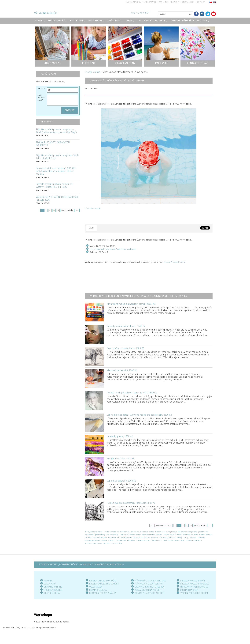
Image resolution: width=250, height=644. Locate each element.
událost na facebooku (126, 249)
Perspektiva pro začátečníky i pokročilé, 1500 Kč (131, 503)
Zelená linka (188, 2)
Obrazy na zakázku (194, 540)
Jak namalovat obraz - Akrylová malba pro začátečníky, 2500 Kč (139, 415)
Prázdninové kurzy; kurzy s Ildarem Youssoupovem (176, 532)
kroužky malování (125, 538)
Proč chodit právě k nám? (174, 540)
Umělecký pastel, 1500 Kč (120, 436)
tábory (180, 538)
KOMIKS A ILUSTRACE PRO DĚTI (149, 593)
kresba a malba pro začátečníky (117, 532)
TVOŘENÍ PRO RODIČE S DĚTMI (194, 593)
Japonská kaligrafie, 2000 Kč (121, 481)
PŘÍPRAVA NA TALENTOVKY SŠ (194, 587)
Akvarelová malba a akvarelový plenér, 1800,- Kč (131, 304)
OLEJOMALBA (96, 587)
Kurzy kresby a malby (94, 532)
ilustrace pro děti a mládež (194, 535)
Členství (112, 540)
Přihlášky (131, 540)
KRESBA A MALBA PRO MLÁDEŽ (195, 584)
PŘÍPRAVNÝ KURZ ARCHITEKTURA (150, 581)
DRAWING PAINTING (53, 587)
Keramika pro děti (100, 538)
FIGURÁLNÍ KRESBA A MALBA (103, 593)
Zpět (91, 228)
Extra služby (117, 543)
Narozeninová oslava (94, 543)
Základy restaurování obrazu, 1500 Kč (126, 326)
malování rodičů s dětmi (152, 535)
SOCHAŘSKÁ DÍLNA (189, 590)
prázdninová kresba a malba (142, 532)
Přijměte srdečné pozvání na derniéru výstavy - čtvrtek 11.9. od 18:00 (55, 186)
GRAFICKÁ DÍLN (51, 593)
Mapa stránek (150, 2)
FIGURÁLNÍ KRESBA (53, 590)
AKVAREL (48, 581)
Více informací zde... (94, 209)
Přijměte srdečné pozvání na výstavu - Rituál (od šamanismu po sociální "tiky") (56, 131)
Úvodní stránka (133, 2)
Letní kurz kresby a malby (130, 535)
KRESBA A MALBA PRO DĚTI (193, 581)
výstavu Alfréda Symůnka (175, 262)
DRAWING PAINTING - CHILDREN (150, 587)
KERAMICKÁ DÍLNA (98, 590)
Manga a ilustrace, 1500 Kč (121, 459)
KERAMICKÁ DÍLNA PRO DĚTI (148, 590)
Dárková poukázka (167, 537)
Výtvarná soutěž (143, 540)
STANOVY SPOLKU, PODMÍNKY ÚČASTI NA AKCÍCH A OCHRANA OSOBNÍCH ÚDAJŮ (81, 565)
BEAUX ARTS (50, 584)
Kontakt (201, 2)
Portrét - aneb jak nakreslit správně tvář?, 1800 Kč (132, 393)
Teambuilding (157, 540)
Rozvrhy (175, 2)
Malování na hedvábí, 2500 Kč (122, 371)
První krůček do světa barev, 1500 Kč (125, 348)
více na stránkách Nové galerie (103, 249)
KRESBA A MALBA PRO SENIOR (103, 584)
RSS (161, 2)
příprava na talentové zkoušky (145, 538)
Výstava (193, 538)
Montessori (121, 540)
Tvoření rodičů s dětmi (173, 535)
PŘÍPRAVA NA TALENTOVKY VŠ (149, 584)
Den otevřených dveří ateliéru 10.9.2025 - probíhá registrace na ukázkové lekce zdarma (56, 171)
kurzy (186, 538)
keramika (112, 538)
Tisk (167, 2)
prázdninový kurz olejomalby (107, 535)
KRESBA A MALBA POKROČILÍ (103, 581)
